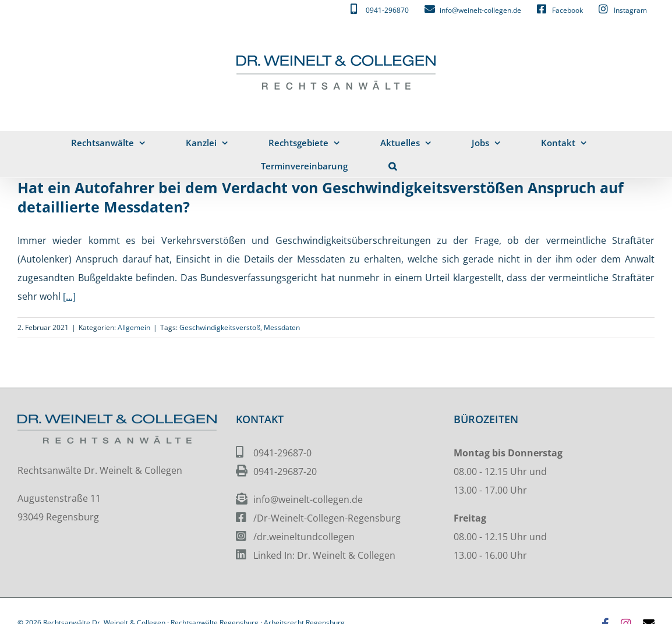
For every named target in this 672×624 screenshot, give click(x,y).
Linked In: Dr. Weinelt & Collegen (324, 555)
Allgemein (134, 327)
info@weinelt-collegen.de (308, 499)
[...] (69, 296)
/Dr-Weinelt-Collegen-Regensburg (327, 518)
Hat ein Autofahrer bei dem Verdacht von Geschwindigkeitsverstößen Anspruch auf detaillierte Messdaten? (321, 197)
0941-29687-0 (282, 453)
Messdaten (282, 327)
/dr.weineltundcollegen (304, 537)
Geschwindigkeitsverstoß (220, 327)
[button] (393, 166)
